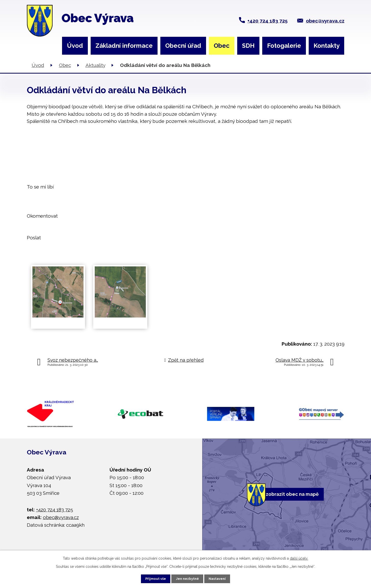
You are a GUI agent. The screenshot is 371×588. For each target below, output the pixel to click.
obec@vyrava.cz (325, 21)
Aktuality (95, 65)
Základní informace (124, 46)
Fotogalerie (284, 46)
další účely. (299, 557)
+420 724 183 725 (267, 21)
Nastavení (223, 578)
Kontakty (327, 46)
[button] (186, 187)
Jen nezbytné (187, 578)
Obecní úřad (183, 46)
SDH (248, 46)
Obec (222, 46)
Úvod (75, 46)
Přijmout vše (150, 578)
